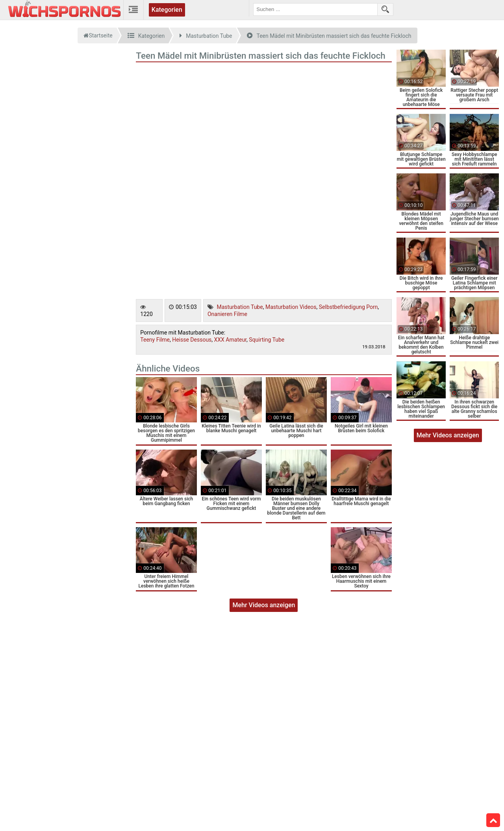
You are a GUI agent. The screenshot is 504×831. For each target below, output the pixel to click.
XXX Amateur (230, 340)
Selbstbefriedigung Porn (348, 307)
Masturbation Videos (291, 307)
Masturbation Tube (240, 307)
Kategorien (167, 10)
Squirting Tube (267, 340)
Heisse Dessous (192, 340)
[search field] (315, 9)
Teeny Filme (155, 340)
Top (493, 820)
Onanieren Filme (227, 314)
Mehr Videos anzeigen (264, 605)
